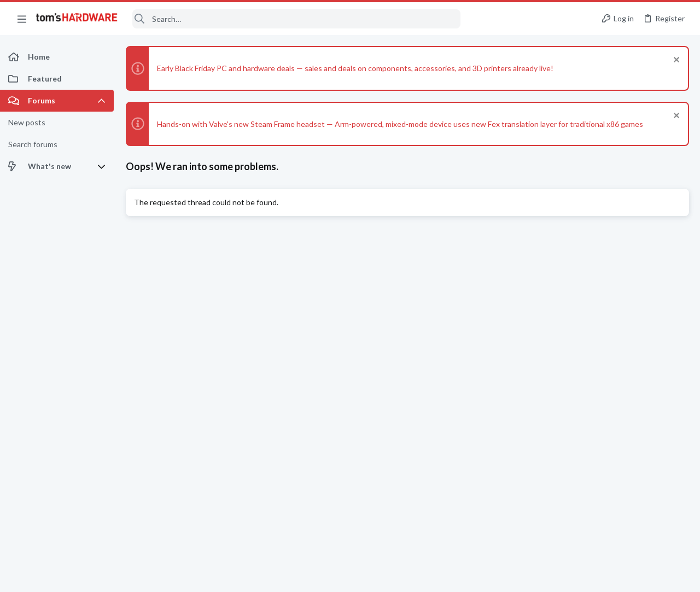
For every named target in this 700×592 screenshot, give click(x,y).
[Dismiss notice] (675, 61)
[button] (22, 19)
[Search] (296, 19)
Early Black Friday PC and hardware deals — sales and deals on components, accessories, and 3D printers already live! (355, 68)
